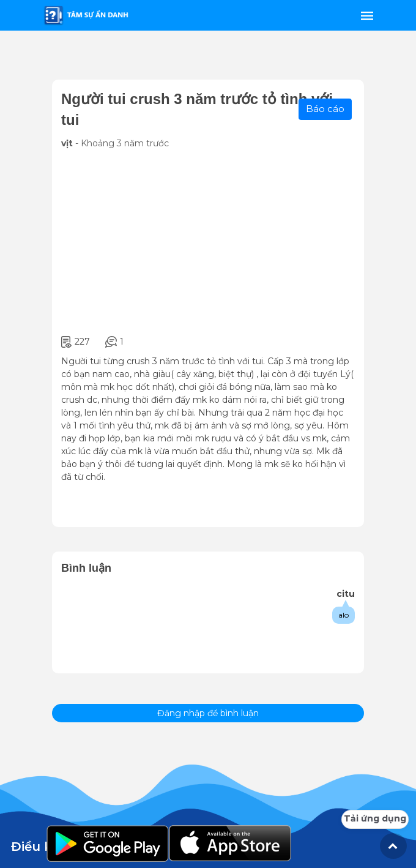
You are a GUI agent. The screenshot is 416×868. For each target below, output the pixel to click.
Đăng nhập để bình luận (208, 713)
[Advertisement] (208, 242)
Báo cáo (325, 109)
